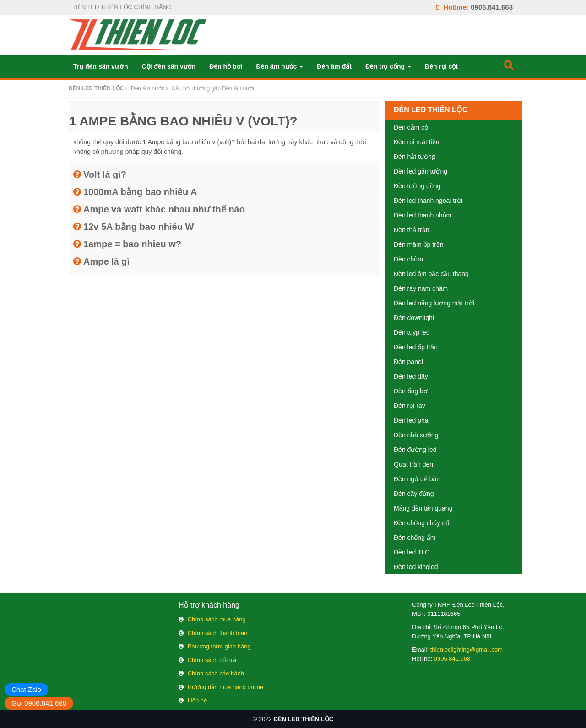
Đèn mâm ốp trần (419, 244)
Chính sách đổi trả (212, 660)
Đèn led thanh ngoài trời (428, 201)
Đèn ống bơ (411, 391)
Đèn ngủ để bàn (417, 479)
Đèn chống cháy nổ (421, 523)
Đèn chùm (408, 259)
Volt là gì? (105, 174)
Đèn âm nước (280, 66)
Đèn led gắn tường (421, 171)
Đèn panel (408, 362)
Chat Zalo (26, 689)
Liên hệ (197, 700)
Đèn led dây (411, 376)
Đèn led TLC (412, 552)
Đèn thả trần (411, 230)
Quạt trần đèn (413, 464)
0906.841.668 (492, 7)
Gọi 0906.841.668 (39, 703)
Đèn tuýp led (412, 332)
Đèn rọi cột (441, 66)
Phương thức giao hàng (219, 646)
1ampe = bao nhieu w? (132, 244)
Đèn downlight (414, 318)
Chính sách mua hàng (217, 619)
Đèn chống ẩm (415, 538)
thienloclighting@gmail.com (467, 649)
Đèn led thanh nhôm (423, 215)
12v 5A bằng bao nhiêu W (138, 227)
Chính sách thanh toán (218, 633)
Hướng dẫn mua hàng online (226, 687)
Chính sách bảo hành (216, 673)
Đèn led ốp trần (416, 347)
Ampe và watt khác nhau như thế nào (164, 209)
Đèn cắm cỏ (411, 127)
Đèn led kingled (416, 567)
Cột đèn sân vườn (168, 66)
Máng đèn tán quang (423, 508)
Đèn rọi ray (410, 406)
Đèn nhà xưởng (416, 435)
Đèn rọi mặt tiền (416, 142)
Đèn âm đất (334, 66)
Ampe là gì (106, 261)
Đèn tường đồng (417, 186)
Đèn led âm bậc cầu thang (431, 274)
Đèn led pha (411, 420)
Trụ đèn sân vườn (100, 66)
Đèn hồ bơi (226, 66)
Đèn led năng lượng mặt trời (434, 303)
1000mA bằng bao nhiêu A (140, 192)
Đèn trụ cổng (388, 66)
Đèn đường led (415, 450)
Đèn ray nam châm (421, 288)
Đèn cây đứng (414, 494)
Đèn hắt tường (415, 157)
